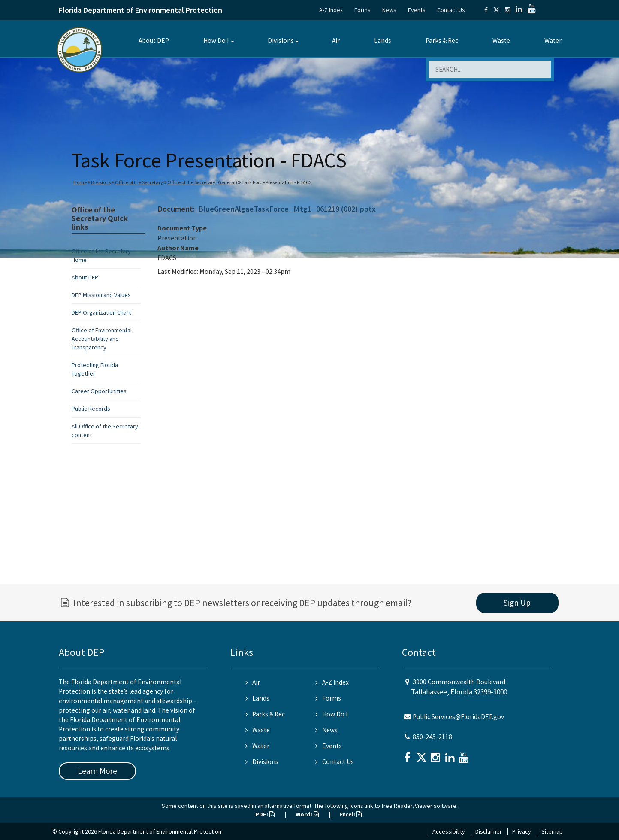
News (389, 10)
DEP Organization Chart (101, 312)
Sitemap (552, 831)
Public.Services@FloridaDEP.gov (458, 717)
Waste (501, 41)
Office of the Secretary (139, 182)
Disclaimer (489, 831)
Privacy (522, 831)
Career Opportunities (99, 391)
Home (80, 182)
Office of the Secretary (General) (202, 182)
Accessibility (449, 831)
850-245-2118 (432, 737)
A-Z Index (331, 10)
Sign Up (517, 603)
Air (336, 41)
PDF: (265, 814)
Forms (362, 10)
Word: (307, 814)
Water (553, 41)
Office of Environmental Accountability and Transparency (102, 339)
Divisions (281, 41)
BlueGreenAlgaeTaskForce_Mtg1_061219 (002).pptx (287, 209)
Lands (383, 41)
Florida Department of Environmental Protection (140, 10)
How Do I (216, 41)
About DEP (154, 41)
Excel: (351, 814)
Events (417, 10)
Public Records (91, 409)
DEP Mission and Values (101, 295)
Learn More (97, 771)
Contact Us (451, 10)
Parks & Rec (442, 41)
